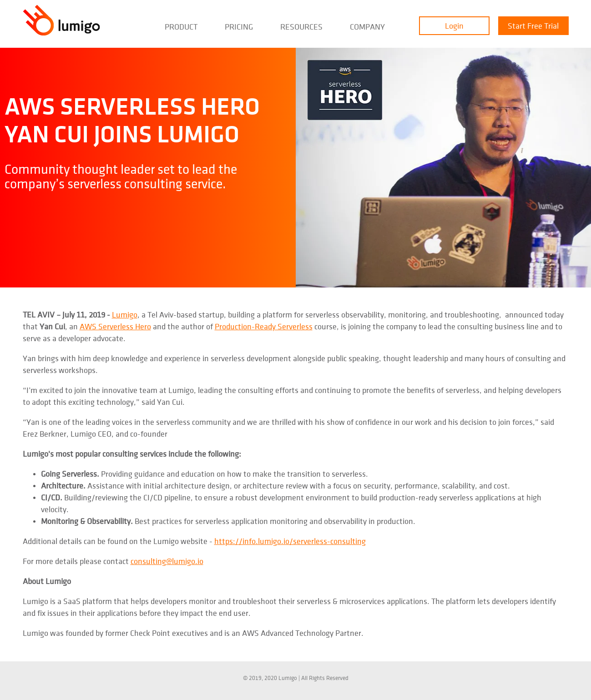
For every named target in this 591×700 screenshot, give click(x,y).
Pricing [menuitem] (239, 27)
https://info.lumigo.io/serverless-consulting (290, 541)
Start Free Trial (533, 26)
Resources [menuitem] (301, 27)
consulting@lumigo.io (167, 562)
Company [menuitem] (367, 27)
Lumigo (125, 315)
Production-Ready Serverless (264, 327)
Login (454, 26)
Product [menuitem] (181, 27)
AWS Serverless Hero (115, 327)
